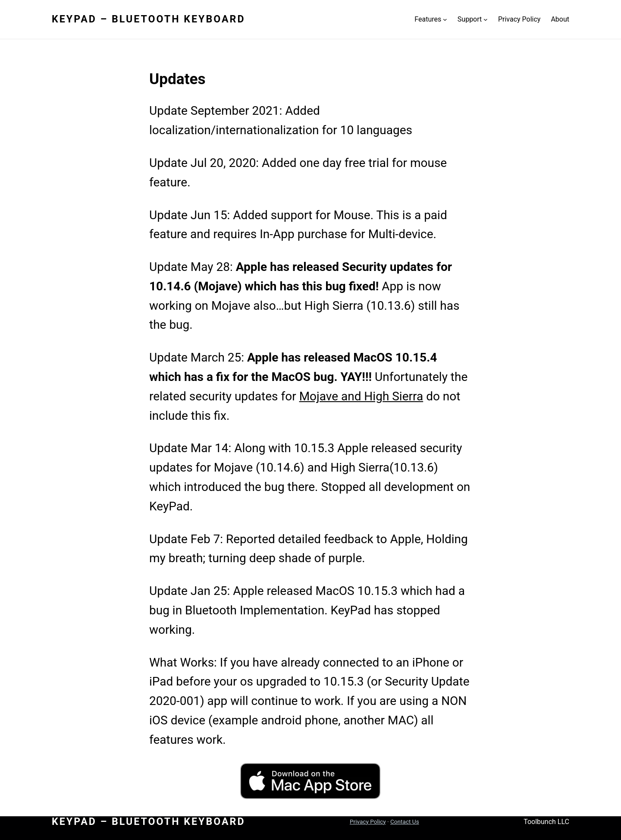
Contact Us (405, 821)
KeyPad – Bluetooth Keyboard (149, 19)
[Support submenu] (486, 19)
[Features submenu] (445, 19)
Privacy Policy (368, 821)
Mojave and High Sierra (361, 396)
